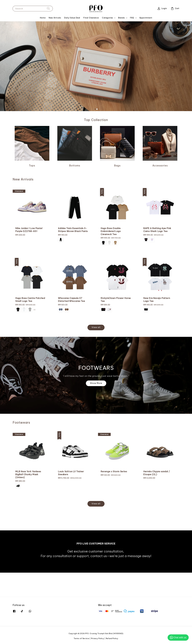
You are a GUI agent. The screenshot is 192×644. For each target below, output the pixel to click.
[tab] (95, 109)
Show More (96, 383)
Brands (121, 18)
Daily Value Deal (72, 18)
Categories (107, 18)
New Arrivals (55, 18)
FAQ (132, 18)
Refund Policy (112, 638)
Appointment (146, 18)
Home (43, 18)
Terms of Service (81, 638)
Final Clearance (91, 18)
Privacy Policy (98, 638)
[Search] (48, 8)
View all (96, 327)
